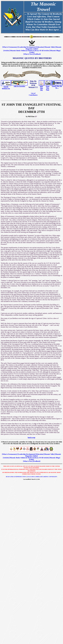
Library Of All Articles (41, 51)
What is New (28, 54)
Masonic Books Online (18, 51)
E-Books (30, 51)
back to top (31, 438)
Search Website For (6, 88)
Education (40, 47)
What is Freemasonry (10, 47)
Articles (6, 51)
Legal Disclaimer (33, 477)
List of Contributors (33, 94)
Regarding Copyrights (49, 477)
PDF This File (41, 88)
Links (32, 52)
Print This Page (48, 88)
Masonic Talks (50, 47)
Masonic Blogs (55, 51)
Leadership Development (27, 47)
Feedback (37, 54)
